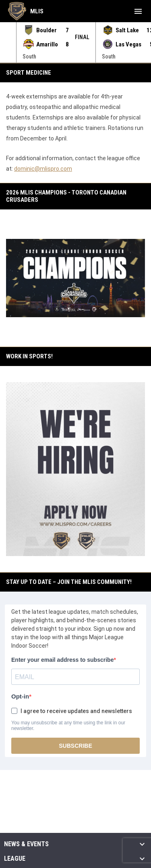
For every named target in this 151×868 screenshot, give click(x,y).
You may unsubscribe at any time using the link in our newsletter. (68, 726)
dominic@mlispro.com (43, 169)
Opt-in (20, 696)
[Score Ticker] (75, 42)
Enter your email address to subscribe (62, 660)
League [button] (15, 859)
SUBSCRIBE (75, 746)
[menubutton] (138, 11)
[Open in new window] (75, 469)
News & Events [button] (26, 844)
